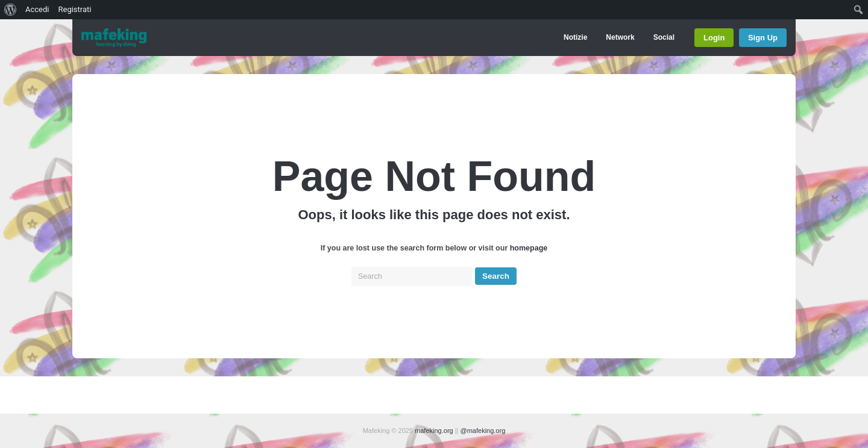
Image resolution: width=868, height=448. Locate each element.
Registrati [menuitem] (74, 9)
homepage (529, 248)
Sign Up (763, 38)
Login (714, 38)
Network (620, 37)
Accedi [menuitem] (37, 9)
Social (664, 37)
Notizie (575, 37)
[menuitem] (11, 10)
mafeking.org (434, 431)
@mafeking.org (483, 431)
